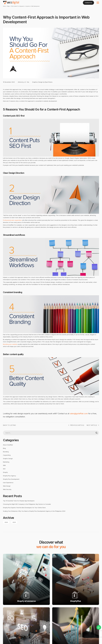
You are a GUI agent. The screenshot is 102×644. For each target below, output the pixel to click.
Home (4, 6)
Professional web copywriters (12, 224)
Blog (4, 452)
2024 (6, 526)
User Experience (8, 487)
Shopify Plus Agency (9, 480)
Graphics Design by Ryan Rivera (42, 86)
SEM (4, 470)
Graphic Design (8, 463)
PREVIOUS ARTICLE (76, 430)
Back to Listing (9, 430)
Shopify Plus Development (11, 483)
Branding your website (10, 349)
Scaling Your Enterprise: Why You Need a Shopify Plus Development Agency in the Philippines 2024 (34, 515)
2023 (14, 526)
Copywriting (7, 459)
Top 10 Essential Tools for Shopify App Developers (19, 505)
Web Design (7, 490)
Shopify (5, 477)
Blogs (8, 6)
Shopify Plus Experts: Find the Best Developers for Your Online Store (24, 512)
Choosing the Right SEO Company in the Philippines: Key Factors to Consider (27, 508)
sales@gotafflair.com (79, 418)
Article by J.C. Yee (23, 86)
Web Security (7, 494)
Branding (6, 456)
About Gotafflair (8, 449)
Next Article (93, 430)
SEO (4, 473)
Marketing (6, 466)
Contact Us (88, 3)
